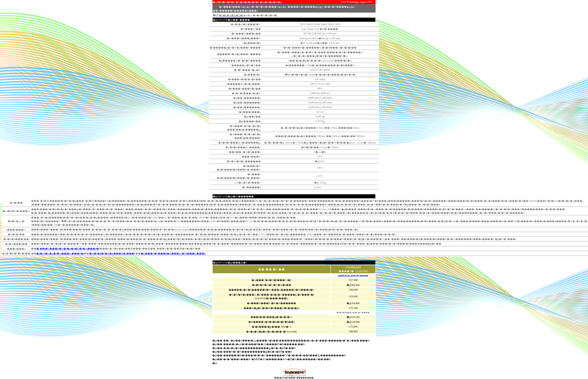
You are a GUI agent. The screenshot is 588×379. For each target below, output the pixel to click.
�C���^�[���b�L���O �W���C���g (173, 253)
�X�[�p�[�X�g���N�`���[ (112, 253)
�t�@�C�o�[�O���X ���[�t (60, 253)
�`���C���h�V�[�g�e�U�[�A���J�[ (68, 249)
